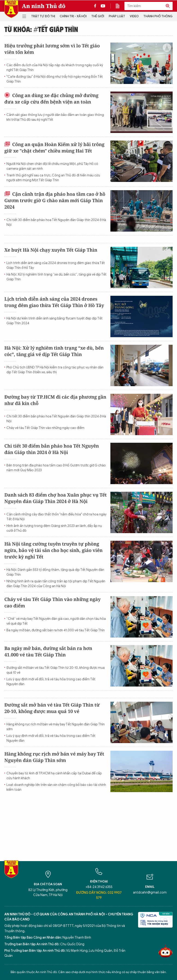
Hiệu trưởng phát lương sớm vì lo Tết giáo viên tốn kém (52, 49)
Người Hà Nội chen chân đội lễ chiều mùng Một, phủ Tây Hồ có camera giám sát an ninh (52, 166)
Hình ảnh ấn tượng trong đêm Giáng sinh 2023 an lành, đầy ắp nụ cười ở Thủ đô (54, 528)
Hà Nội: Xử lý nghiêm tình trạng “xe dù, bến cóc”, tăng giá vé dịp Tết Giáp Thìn (56, 277)
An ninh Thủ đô (44, 6)
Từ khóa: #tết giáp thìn (41, 29)
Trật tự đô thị (43, 16)
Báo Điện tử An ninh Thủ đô (11, 9)
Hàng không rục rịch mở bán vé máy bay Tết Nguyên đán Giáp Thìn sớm (56, 727)
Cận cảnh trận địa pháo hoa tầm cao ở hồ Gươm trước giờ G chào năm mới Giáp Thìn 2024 (55, 200)
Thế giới (98, 16)
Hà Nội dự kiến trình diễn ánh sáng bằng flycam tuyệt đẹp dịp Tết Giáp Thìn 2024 (55, 321)
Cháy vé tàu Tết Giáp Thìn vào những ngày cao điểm (45, 428)
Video (134, 16)
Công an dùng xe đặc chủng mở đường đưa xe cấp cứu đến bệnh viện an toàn (51, 99)
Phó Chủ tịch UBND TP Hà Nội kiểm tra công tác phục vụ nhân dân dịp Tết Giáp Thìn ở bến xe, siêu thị (55, 370)
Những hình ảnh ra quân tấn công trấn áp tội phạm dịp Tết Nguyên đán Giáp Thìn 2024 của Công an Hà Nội (56, 584)
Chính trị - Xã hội (73, 16)
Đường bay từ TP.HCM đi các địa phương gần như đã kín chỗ (55, 400)
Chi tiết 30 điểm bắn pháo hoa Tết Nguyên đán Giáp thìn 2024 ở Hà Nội (56, 222)
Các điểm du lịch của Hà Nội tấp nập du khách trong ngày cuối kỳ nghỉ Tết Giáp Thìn (55, 68)
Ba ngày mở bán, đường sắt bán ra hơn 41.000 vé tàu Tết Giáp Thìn (56, 630)
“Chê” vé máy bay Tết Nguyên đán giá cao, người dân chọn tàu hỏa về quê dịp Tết (56, 621)
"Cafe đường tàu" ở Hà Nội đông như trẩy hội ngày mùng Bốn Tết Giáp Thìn (55, 79)
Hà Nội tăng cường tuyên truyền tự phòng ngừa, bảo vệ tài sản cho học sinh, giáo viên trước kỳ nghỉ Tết (53, 550)
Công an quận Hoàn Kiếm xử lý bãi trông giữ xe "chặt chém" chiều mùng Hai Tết (54, 148)
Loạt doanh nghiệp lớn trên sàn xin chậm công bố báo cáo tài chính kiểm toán (56, 787)
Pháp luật (117, 16)
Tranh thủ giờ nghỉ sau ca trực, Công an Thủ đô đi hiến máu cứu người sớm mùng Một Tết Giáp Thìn (53, 178)
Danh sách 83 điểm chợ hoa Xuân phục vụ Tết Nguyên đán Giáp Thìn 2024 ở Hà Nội (56, 498)
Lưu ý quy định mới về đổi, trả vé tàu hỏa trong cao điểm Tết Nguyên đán (51, 682)
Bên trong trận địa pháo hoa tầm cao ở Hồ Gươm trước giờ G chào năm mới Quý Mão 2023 (56, 468)
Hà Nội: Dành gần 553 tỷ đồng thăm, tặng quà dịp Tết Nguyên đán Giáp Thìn (55, 572)
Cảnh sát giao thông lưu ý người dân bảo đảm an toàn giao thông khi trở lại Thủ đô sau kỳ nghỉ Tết (55, 117)
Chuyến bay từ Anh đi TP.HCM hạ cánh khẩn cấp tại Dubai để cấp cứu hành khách (54, 776)
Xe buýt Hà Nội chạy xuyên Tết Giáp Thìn (51, 250)
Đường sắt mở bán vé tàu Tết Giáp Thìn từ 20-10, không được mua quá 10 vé (56, 670)
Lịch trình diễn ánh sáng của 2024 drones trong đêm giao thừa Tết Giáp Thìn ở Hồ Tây (56, 265)
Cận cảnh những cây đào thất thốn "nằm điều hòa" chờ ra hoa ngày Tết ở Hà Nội (56, 517)
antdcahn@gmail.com (150, 892)
